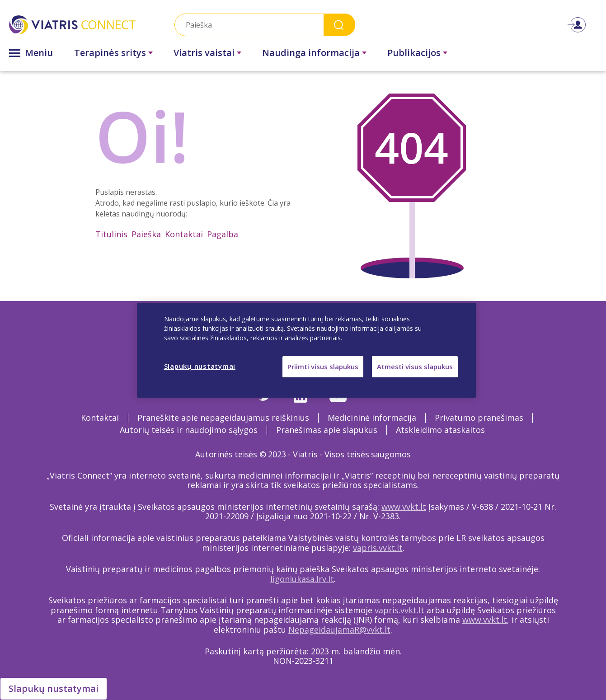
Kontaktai (184, 234)
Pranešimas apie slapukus (327, 430)
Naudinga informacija (311, 53)
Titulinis (111, 234)
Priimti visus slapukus (323, 366)
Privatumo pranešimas (479, 418)
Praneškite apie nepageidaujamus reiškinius (223, 418)
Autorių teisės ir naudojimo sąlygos (189, 430)
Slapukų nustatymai (54, 688)
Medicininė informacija (372, 418)
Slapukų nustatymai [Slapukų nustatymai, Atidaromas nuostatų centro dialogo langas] (200, 366)
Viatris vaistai (204, 53)
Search (339, 25)
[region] (306, 350)
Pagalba (223, 234)
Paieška (146, 234)
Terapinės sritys (110, 53)
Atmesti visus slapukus (415, 366)
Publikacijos (414, 53)
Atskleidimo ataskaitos (440, 430)
